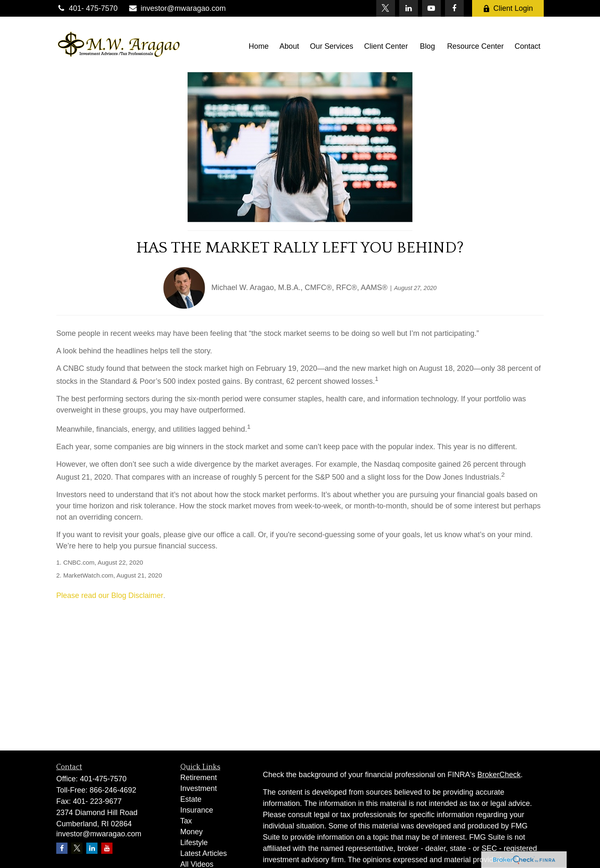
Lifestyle (194, 843)
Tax (186, 821)
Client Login (508, 8)
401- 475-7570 (87, 8)
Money (192, 832)
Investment (199, 788)
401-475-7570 (103, 779)
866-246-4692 (113, 790)
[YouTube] (431, 8)
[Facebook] (454, 8)
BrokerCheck (499, 775)
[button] (259, 46)
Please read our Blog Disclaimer (110, 595)
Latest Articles (204, 853)
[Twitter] (386, 8)
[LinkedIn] (409, 8)
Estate (191, 799)
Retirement (199, 778)
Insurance (197, 810)
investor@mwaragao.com (177, 8)
